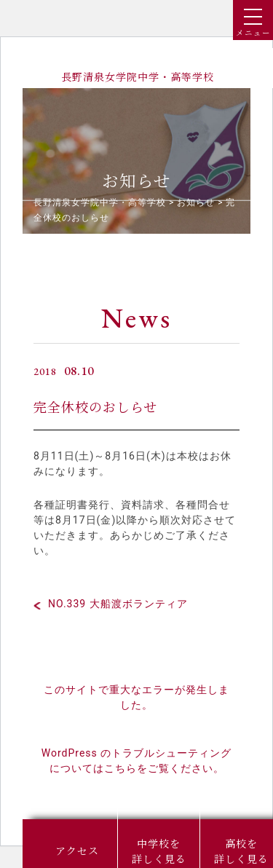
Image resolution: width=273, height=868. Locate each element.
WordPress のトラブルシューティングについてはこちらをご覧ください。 (137, 761)
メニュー (253, 23)
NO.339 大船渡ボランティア (118, 604)
